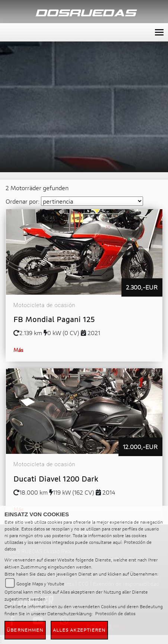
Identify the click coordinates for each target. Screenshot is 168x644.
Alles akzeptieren (79, 630)
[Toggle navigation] (159, 32)
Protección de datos (115, 614)
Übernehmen (25, 630)
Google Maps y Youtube (40, 584)
